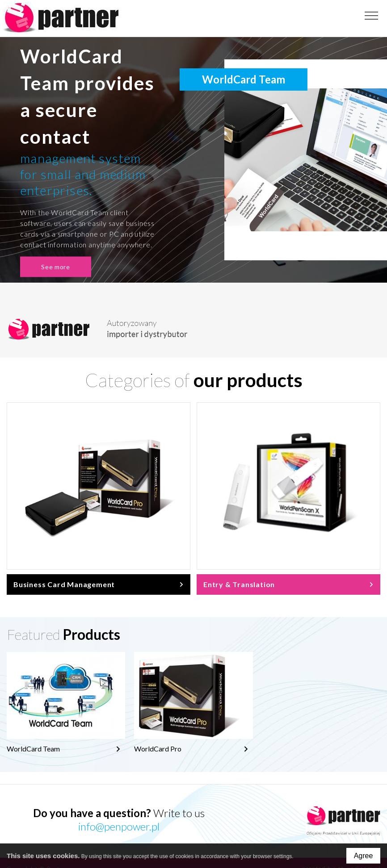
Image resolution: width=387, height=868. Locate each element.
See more (57, 267)
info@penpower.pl (119, 826)
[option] (193, 160)
